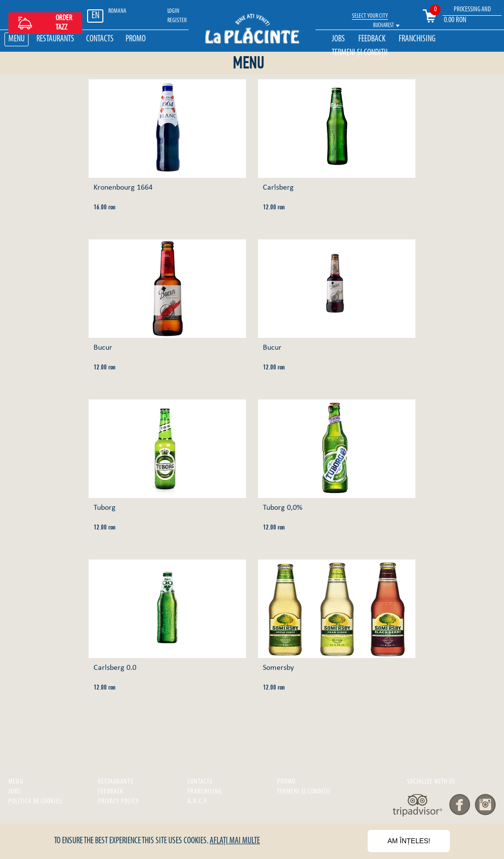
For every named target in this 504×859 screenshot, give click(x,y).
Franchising (417, 39)
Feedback (372, 39)
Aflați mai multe (235, 841)
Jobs (338, 39)
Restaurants (55, 39)
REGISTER (177, 20)
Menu (16, 39)
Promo (136, 39)
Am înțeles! (409, 841)
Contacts (100, 39)
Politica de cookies (35, 802)
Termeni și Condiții (360, 53)
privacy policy (119, 802)
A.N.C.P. (198, 802)
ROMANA (117, 11)
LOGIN (173, 11)
